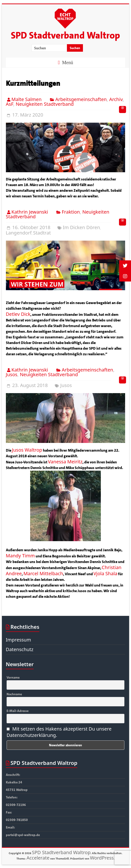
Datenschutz (20, 649)
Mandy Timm (20, 556)
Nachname (14, 694)
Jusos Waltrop (27, 450)
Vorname (13, 677)
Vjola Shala (106, 573)
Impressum (18, 640)
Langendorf (19, 233)
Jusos (12, 374)
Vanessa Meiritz (65, 462)
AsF (10, 104)
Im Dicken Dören (82, 227)
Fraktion (71, 212)
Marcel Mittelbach (43, 573)
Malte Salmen (27, 99)
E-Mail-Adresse (18, 711)
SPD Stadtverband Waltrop (65, 35)
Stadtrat (42, 233)
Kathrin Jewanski (30, 212)
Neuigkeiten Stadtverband (45, 104)
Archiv (116, 99)
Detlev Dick (18, 314)
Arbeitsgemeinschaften (81, 99)
